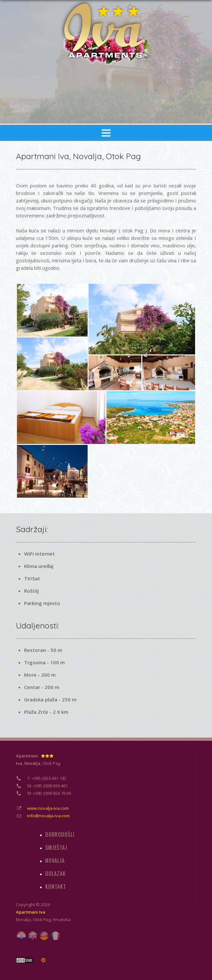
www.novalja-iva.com (48, 808)
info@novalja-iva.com (48, 816)
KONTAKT (56, 887)
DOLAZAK (56, 874)
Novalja (23, 919)
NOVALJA (55, 861)
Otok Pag (42, 919)
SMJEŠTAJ (56, 848)
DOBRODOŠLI (60, 835)
